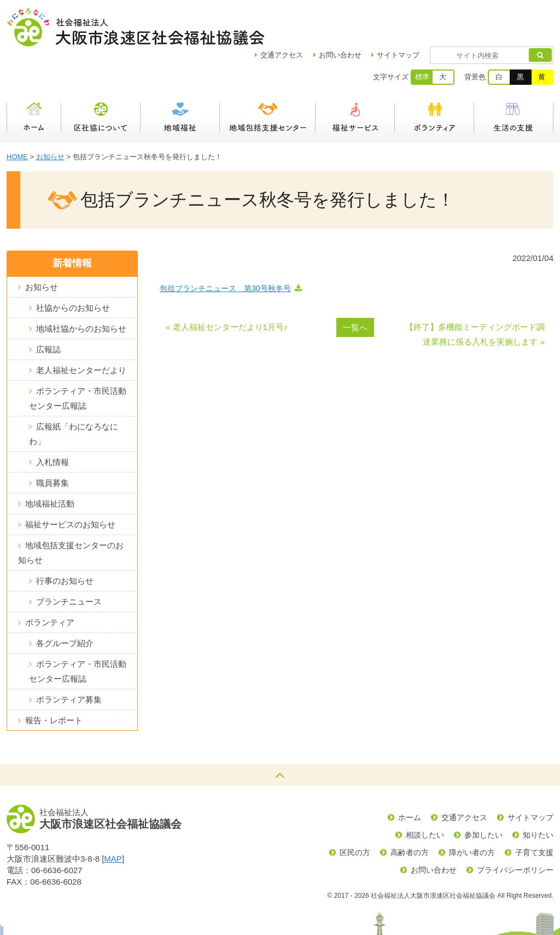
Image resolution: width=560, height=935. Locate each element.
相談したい (425, 797)
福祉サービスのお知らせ (70, 486)
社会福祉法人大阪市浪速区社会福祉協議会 (135, 27)
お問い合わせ (372, 17)
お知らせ (50, 118)
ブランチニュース (69, 563)
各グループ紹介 (65, 605)
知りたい (538, 797)
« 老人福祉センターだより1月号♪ (227, 289)
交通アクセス (464, 779)
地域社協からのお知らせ (81, 290)
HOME (17, 118)
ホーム (34, 79)
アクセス (313, 17)
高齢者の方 (410, 814)
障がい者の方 (472, 814)
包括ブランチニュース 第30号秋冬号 (225, 250)
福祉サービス (355, 79)
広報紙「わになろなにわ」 (74, 396)
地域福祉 (180, 79)
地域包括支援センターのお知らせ (71, 514)
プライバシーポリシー (515, 832)
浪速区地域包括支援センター (268, 79)
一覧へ (355, 289)
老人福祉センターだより (81, 332)
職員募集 (52, 445)
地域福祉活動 (50, 465)
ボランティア (434, 79)
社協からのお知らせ (73, 269)
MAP (113, 820)
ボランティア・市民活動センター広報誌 (78, 360)
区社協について (101, 79)
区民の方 (355, 814)
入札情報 (52, 424)
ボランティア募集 (69, 661)
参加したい (483, 797)
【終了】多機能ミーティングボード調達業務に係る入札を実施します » (475, 296)
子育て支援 (534, 814)
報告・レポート (54, 682)
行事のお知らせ (65, 542)
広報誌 (48, 311)
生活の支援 (514, 79)
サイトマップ (430, 17)
